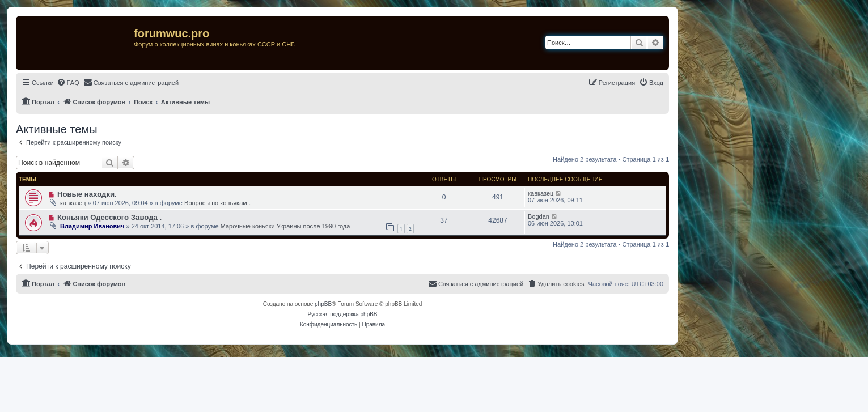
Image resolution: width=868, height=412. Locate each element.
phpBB (323, 304)
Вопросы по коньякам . (217, 203)
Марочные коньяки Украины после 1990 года (285, 226)
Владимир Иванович (92, 226)
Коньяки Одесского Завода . (109, 217)
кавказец (73, 203)
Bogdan (539, 216)
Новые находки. (87, 194)
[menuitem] (68, 83)
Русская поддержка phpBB (342, 314)
